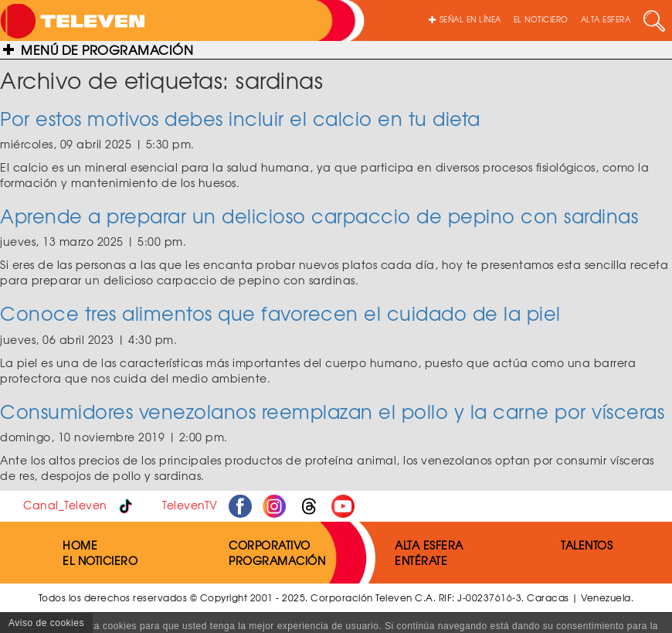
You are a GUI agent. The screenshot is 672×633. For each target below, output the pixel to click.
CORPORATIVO (270, 545)
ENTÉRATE (421, 560)
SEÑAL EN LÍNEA (465, 19)
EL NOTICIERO (541, 19)
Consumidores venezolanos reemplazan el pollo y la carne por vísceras (332, 411)
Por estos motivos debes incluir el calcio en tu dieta (240, 118)
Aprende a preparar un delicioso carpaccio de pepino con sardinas (319, 216)
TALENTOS (587, 545)
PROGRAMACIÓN (277, 560)
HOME (80, 545)
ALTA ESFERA (606, 19)
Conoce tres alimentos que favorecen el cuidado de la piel (280, 313)
